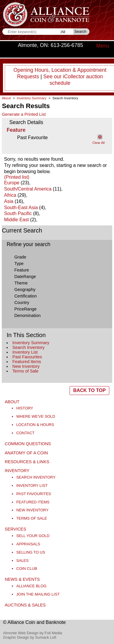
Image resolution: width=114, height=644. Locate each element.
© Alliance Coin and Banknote (34, 622)
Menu (103, 46)
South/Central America (28, 189)
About (6, 98)
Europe (12, 183)
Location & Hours (35, 425)
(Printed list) (17, 177)
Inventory (17, 471)
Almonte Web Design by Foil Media (33, 633)
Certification (25, 296)
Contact (25, 433)
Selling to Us (31, 552)
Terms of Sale (25, 371)
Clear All (99, 143)
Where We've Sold (36, 416)
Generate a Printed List (24, 114)
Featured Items (27, 362)
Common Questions (28, 444)
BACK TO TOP (89, 390)
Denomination (27, 316)
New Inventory (26, 366)
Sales (23, 561)
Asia (9, 201)
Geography (25, 290)
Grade (20, 257)
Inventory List (25, 352)
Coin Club (27, 569)
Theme (21, 283)
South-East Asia (21, 208)
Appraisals (28, 544)
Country (22, 303)
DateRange (25, 277)
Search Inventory (29, 347)
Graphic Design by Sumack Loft (30, 637)
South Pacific (18, 213)
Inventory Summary (31, 343)
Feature (22, 270)
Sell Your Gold (33, 536)
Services (16, 529)
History (25, 408)
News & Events (22, 579)
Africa (10, 195)
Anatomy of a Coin (26, 453)
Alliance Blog (31, 586)
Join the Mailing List (38, 594)
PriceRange (25, 309)
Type (19, 264)
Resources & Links (27, 462)
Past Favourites (27, 357)
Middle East (17, 220)
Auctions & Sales (25, 605)
